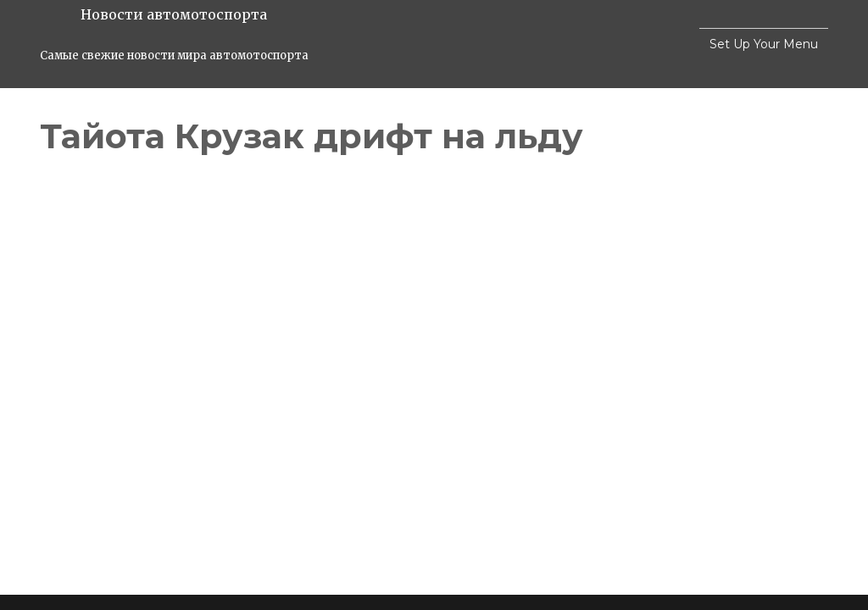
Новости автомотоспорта (174, 14)
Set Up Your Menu (764, 44)
